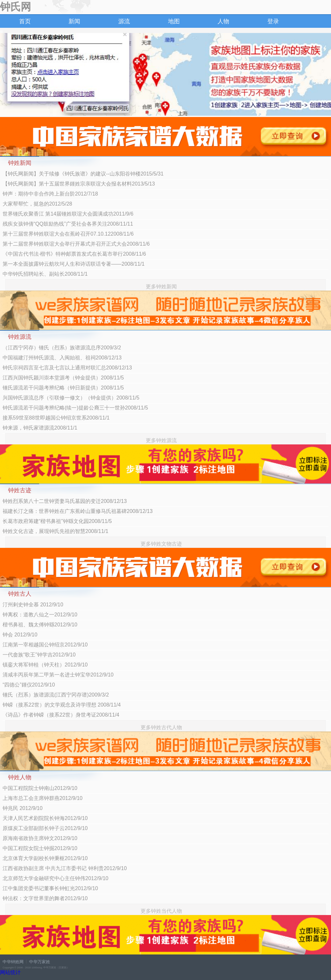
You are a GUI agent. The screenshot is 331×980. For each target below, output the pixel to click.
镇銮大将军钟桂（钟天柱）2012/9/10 (45, 665)
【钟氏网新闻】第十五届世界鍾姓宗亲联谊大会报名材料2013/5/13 (79, 184)
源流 (124, 21)
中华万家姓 (40, 962)
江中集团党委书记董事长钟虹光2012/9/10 (50, 888)
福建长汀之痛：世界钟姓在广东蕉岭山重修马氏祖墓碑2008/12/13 (78, 511)
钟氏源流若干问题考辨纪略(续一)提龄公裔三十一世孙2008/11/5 (75, 408)
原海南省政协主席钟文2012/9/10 (40, 838)
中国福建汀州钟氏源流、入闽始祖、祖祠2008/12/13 (62, 358)
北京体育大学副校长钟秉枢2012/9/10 (45, 858)
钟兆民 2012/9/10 (23, 808)
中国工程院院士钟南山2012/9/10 (40, 788)
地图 (174, 21)
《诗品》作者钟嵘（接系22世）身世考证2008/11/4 (61, 715)
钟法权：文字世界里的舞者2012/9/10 (45, 898)
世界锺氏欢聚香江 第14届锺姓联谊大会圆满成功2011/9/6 (68, 214)
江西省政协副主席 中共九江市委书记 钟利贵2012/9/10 (65, 868)
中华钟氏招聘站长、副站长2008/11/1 (45, 274)
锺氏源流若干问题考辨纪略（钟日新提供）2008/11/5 (63, 388)
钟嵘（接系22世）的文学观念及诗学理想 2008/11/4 (62, 705)
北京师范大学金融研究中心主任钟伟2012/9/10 (55, 878)
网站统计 (10, 972)
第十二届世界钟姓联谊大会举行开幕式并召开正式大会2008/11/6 (76, 244)
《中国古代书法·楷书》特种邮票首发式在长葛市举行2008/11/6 (74, 254)
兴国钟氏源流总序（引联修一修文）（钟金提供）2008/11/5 (71, 398)
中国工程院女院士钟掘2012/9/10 (40, 848)
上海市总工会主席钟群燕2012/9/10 (43, 798)
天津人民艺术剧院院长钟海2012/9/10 (45, 818)
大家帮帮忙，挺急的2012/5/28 (37, 204)
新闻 (74, 21)
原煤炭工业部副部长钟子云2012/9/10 (45, 828)
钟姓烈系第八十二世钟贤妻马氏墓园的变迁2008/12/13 (65, 501)
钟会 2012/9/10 (20, 635)
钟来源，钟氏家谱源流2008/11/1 (40, 428)
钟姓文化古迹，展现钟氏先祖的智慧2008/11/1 (55, 531)
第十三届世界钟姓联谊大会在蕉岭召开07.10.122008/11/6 (68, 234)
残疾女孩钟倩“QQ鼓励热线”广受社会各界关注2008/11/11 (68, 224)
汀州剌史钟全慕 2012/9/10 (33, 605)
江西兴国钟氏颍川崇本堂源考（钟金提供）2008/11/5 (63, 378)
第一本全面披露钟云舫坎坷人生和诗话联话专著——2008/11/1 (74, 264)
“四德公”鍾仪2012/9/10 (29, 685)
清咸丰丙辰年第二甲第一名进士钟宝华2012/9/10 (58, 675)
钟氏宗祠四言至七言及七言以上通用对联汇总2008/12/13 (67, 368)
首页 (25, 21)
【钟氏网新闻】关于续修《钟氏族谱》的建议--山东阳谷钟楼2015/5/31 (83, 174)
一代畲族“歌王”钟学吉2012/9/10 (39, 655)
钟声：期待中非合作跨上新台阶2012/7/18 (50, 194)
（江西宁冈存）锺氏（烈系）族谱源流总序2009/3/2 (62, 348)
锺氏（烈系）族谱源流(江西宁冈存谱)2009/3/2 (56, 695)
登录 (273, 21)
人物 (223, 21)
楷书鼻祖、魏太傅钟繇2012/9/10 (40, 625)
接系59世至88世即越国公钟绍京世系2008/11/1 (56, 418)
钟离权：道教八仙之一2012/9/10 (40, 615)
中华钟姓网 (13, 962)
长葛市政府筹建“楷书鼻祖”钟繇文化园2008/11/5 (57, 521)
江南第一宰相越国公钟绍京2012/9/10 (45, 645)
